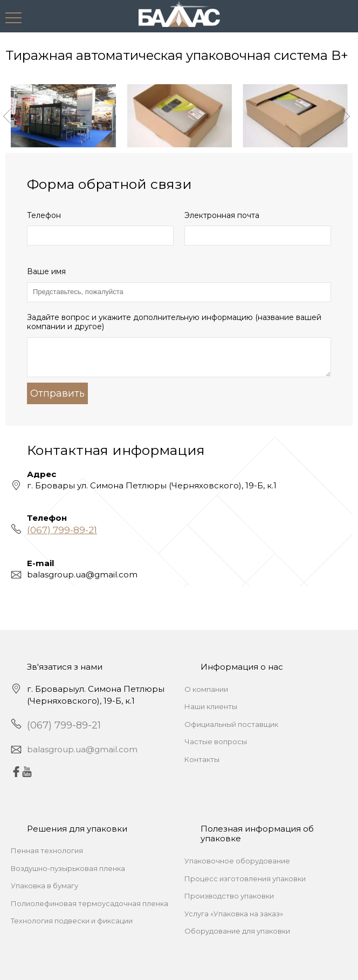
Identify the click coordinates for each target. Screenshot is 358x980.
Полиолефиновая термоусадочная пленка (89, 903)
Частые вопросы (216, 741)
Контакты (202, 759)
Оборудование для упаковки (237, 931)
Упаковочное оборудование (237, 861)
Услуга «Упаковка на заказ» (234, 914)
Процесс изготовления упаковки (245, 879)
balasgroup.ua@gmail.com (82, 749)
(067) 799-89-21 (62, 530)
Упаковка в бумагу (44, 886)
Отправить (57, 393)
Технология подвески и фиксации (72, 921)
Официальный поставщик (231, 724)
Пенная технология (47, 850)
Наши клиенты (211, 706)
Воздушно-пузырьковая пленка (68, 868)
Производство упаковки (229, 896)
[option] (63, 116)
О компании (206, 689)
